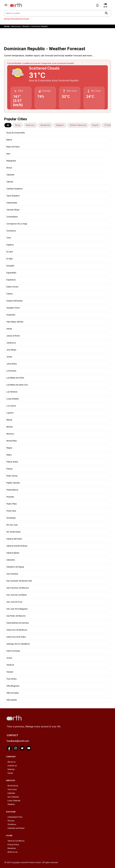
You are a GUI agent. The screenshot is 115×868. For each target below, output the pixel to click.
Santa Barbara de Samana (18, 623)
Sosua (9, 658)
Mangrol (7, 19)
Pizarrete (10, 497)
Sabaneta (11, 560)
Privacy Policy (13, 845)
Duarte (95, 125)
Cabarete (10, 175)
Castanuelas (12, 203)
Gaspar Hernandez (15, 301)
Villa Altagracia (13, 686)
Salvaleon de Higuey (15, 567)
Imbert (9, 329)
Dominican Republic (40, 26)
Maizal (9, 420)
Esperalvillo (11, 273)
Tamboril (10, 665)
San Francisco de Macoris (18, 588)
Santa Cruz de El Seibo (16, 637)
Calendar (11, 793)
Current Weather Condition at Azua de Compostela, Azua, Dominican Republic (41, 63)
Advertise (12, 848)
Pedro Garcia (12, 476)
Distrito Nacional (78, 125)
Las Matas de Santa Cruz (17, 385)
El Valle (10, 259)
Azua (18, 125)
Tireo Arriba (11, 679)
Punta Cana (11, 511)
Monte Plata (12, 441)
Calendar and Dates (16, 828)
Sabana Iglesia (13, 553)
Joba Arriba (12, 364)
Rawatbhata (17, 19)
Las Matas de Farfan (15, 378)
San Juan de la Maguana (17, 609)
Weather (26, 26)
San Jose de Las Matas (17, 595)
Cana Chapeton (13, 196)
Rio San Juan (12, 525)
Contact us (12, 766)
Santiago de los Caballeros (18, 644)
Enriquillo (10, 266)
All (8, 125)
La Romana (11, 371)
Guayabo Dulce (13, 308)
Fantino (10, 294)
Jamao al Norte (13, 336)
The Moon (12, 824)
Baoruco (30, 125)
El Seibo (108, 125)
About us (11, 762)
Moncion (10, 434)
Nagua (9, 448)
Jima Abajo (11, 350)
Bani (8, 154)
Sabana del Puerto (14, 539)
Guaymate (11, 315)
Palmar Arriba (12, 462)
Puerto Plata (12, 504)
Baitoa (9, 140)
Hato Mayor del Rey (15, 322)
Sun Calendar (13, 797)
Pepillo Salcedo (13, 483)
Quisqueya (11, 518)
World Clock (13, 786)
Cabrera (10, 182)
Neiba (9, 455)
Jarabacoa (11, 343)
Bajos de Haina (13, 147)
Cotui (9, 238)
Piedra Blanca (12, 490)
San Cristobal (12, 574)
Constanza (11, 231)
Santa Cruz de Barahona (17, 630)
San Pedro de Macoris (16, 616)
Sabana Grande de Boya (17, 546)
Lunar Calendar (14, 801)
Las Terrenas (12, 392)
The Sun (11, 821)
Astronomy (16, 26)
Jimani (9, 357)
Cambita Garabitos (15, 189)
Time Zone (12, 789)
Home (7, 26)
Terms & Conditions (16, 841)
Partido (10, 469)
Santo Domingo (13, 651)
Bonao (9, 168)
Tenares (10, 672)
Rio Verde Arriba (13, 532)
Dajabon (60, 125)
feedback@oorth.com (18, 741)
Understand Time (15, 817)
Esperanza (11, 280)
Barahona (45, 125)
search (106, 13)
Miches (10, 427)
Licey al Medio (13, 399)
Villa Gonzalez (13, 693)
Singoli (26, 19)
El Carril (10, 252)
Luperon (10, 413)
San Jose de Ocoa (14, 602)
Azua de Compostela (16, 133)
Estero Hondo (12, 287)
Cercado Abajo (13, 210)
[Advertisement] (57, 36)
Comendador (12, 217)
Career (10, 773)
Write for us (13, 852)
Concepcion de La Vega (17, 224)
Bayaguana (11, 161)
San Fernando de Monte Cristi (19, 581)
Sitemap (11, 769)
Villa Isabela (12, 700)
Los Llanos (11, 406)
